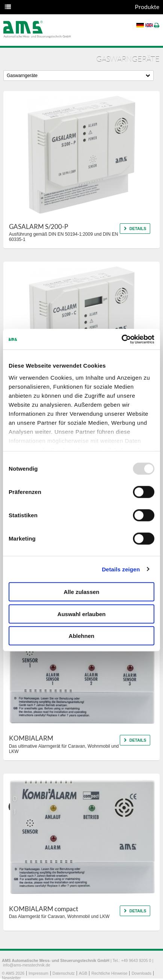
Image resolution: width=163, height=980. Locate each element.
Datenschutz (64, 973)
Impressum (38, 973)
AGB (83, 973)
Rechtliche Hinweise (109, 973)
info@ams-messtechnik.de (27, 965)
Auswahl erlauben (81, 614)
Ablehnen (81, 636)
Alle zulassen (81, 592)
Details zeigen (121, 569)
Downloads (141, 973)
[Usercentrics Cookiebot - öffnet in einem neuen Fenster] (121, 339)
